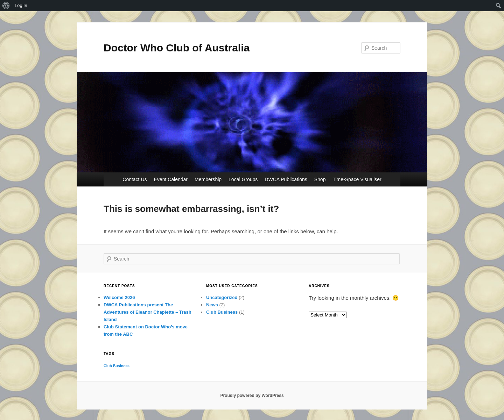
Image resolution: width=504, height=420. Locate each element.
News (212, 305)
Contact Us (135, 179)
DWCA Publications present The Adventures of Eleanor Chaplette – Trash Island (148, 312)
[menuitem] (6, 6)
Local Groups (243, 179)
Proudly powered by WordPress (252, 396)
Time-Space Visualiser (357, 179)
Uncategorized (222, 297)
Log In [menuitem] (21, 5)
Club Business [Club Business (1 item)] (117, 366)
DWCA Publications (286, 179)
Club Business (222, 312)
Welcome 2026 (119, 297)
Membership (208, 179)
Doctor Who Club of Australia (177, 48)
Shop (320, 179)
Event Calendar (171, 179)
